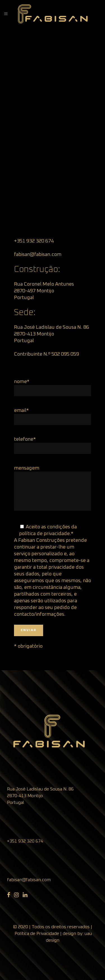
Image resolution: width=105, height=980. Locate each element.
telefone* (25, 439)
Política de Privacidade (37, 934)
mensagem (27, 468)
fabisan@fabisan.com (29, 880)
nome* (22, 382)
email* (21, 410)
